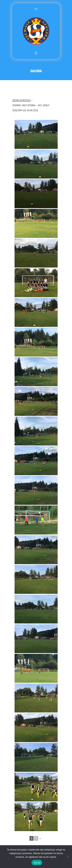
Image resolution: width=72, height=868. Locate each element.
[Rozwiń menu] (36, 12)
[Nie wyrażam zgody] (68, 857)
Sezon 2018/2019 (21, 100)
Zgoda (37, 863)
